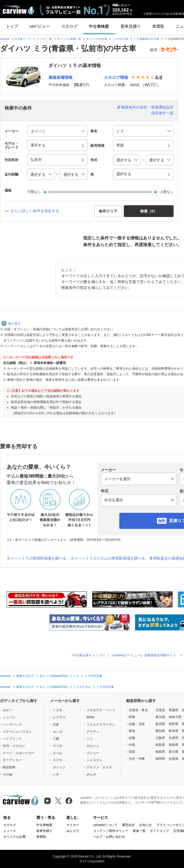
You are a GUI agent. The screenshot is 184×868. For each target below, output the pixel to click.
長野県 (174, 724)
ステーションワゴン (17, 732)
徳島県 (160, 752)
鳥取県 (160, 745)
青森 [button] (120, 145)
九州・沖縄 (137, 759)
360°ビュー (40, 26)
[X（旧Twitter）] (58, 801)
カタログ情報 (116, 77)
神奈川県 (175, 717)
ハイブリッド (12, 739)
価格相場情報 (60, 77)
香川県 (174, 752)
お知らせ (145, 825)
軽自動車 (9, 767)
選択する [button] (38, 145)
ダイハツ (59, 767)
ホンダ (57, 732)
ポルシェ (93, 746)
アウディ (93, 732)
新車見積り (131, 26)
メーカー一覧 (44, 39)
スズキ (57, 760)
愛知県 (160, 731)
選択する (124, 174)
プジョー (93, 753)
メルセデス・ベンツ (101, 710)
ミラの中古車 (120, 39)
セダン (7, 710)
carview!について (105, 825)
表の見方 (11, 324)
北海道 (160, 710)
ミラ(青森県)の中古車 (146, 39)
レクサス (59, 717)
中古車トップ (23, 39)
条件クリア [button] (108, 211)
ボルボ (91, 774)
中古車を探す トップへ (89, 655)
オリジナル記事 (14, 837)
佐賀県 (174, 759)
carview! (5, 39)
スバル (57, 753)
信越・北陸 (137, 724)
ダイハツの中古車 (97, 39)
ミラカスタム (82, 687)
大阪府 (160, 738)
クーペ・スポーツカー (19, 753)
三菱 (56, 739)
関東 (132, 717)
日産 (56, 724)
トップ (12, 26)
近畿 (132, 738)
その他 (7, 774)
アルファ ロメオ (99, 767)
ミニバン (9, 717)
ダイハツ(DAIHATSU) (53, 676)
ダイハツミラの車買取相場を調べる (36, 558)
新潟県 (160, 724)
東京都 (160, 717)
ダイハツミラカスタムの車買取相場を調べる (108, 558)
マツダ (57, 746)
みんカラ (73, 831)
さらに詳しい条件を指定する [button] (35, 211)
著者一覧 (139, 831)
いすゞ (57, 774)
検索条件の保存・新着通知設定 (147, 107)
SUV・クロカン (14, 746)
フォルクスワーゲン (101, 724)
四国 (132, 752)
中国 (132, 745)
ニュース (10, 831)
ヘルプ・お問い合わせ (109, 837)
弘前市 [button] (36, 160)
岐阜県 (174, 731)
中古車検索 (99, 26)
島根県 (174, 745)
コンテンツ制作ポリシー (111, 831)
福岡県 (160, 759)
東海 (132, 731)
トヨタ (57, 710)
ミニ (90, 739)
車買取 (158, 26)
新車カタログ (25, 676)
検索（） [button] (149, 211)
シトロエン (94, 760)
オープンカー (12, 760)
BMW (90, 717)
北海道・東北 (138, 710)
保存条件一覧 (162, 113)
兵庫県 (174, 738)
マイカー (73, 825)
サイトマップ (159, 831)
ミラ (76, 676)
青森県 (174, 710)
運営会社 (128, 825)
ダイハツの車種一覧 (69, 39)
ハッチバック (12, 724)
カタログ (69, 26)
